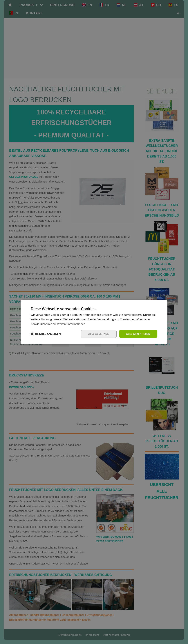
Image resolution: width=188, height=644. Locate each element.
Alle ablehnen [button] (98, 334)
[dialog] (94, 322)
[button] (46, 334)
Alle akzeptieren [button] (138, 334)
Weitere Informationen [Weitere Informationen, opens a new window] (72, 324)
